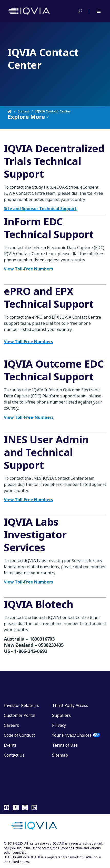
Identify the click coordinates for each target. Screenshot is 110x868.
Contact (23, 111)
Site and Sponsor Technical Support (40, 209)
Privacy (59, 725)
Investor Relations (22, 705)
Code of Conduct (19, 735)
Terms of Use (65, 745)
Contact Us (14, 755)
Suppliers (61, 715)
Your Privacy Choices (72, 735)
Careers (11, 725)
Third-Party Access (70, 705)
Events (10, 745)
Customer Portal (20, 715)
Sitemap (60, 755)
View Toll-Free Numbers (28, 582)
